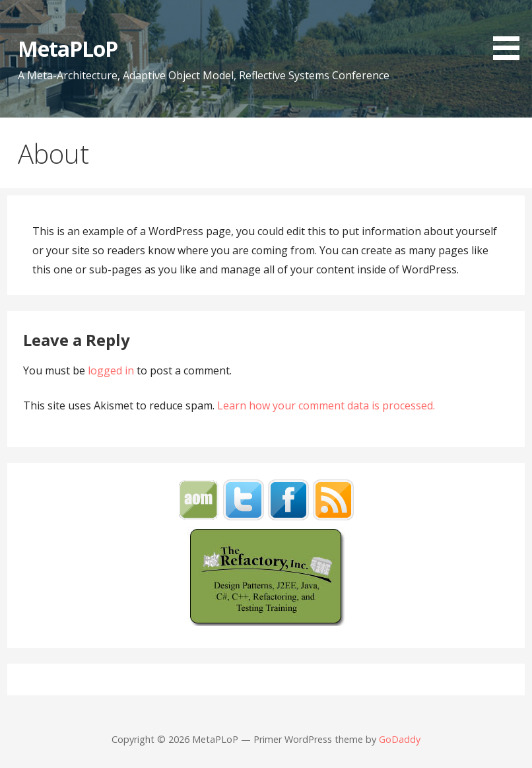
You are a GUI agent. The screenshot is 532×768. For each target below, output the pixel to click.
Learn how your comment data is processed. (326, 405)
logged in (111, 370)
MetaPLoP (68, 49)
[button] (511, 32)
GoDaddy (400, 739)
